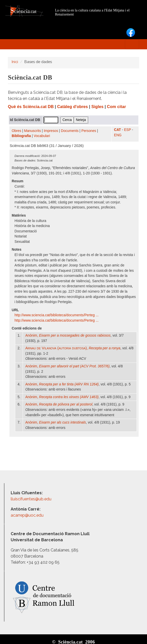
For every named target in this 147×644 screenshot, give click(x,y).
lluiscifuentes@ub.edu (32, 499)
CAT (117, 130)
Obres (16, 131)
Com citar (117, 107)
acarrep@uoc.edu (27, 515)
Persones (89, 131)
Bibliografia (21, 136)
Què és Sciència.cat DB (31, 107)
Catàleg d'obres (73, 107)
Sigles (97, 107)
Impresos (51, 131)
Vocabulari (42, 136)
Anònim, (68, 335)
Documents (70, 131)
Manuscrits (33, 131)
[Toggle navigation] (132, 44)
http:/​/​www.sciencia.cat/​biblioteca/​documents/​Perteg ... (57, 315)
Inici (15, 62)
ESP (128, 130)
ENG (118, 135)
